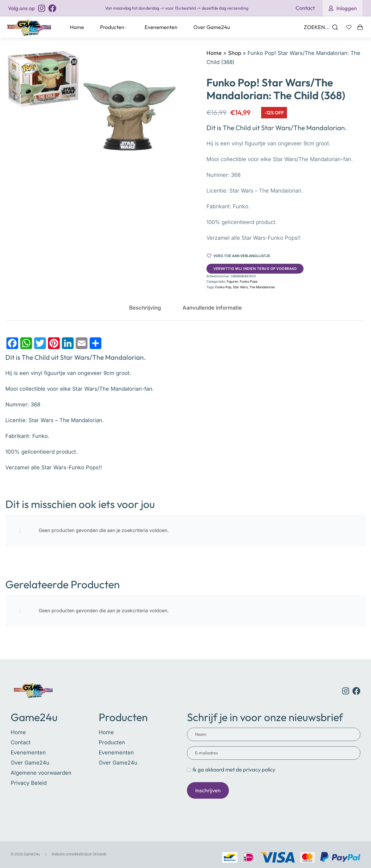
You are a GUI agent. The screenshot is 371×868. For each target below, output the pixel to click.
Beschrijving (145, 308)
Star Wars (240, 287)
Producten (123, 717)
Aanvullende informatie (212, 308)
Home (214, 53)
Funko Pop (223, 287)
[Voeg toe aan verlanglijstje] (238, 256)
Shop (235, 53)
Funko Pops (249, 281)
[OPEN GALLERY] (91, 101)
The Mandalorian (262, 287)
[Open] (349, 27)
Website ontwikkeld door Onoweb (79, 854)
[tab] (145, 308)
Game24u (34, 717)
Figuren (232, 281)
